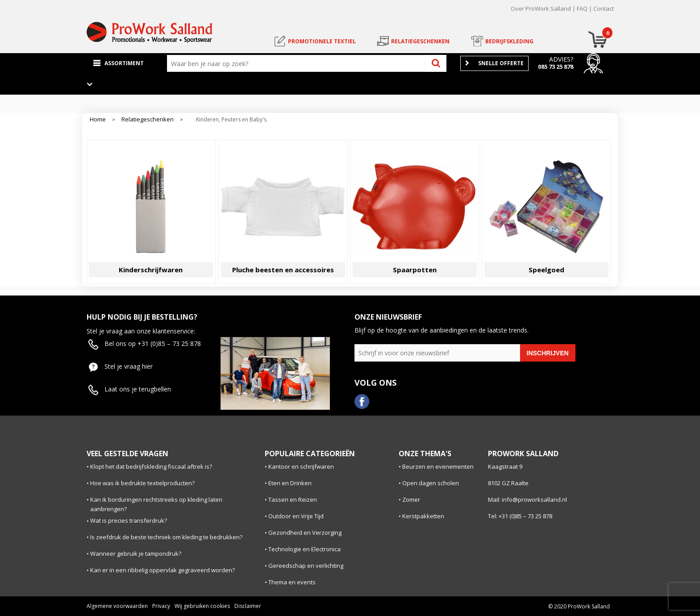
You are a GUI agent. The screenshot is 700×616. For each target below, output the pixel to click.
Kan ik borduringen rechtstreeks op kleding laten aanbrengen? (156, 504)
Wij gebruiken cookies (202, 606)
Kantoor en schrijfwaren (301, 466)
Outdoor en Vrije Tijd (296, 516)
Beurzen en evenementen (438, 466)
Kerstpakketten (423, 516)
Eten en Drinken (290, 483)
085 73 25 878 (556, 67)
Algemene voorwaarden (117, 606)
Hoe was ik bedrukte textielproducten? (142, 483)
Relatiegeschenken (148, 119)
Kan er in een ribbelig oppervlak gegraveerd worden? (162, 570)
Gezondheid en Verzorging (305, 533)
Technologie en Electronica (304, 549)
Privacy (161, 606)
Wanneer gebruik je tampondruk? (136, 554)
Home (98, 119)
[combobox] (298, 63)
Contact (604, 8)
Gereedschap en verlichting (306, 566)
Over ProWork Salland (541, 8)
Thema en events (292, 582)
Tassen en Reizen (293, 499)
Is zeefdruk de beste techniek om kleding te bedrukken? (166, 537)
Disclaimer (248, 606)
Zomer (411, 499)
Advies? (561, 59)
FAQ (582, 8)
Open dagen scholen (431, 483)
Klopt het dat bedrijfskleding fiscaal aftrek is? (151, 466)
